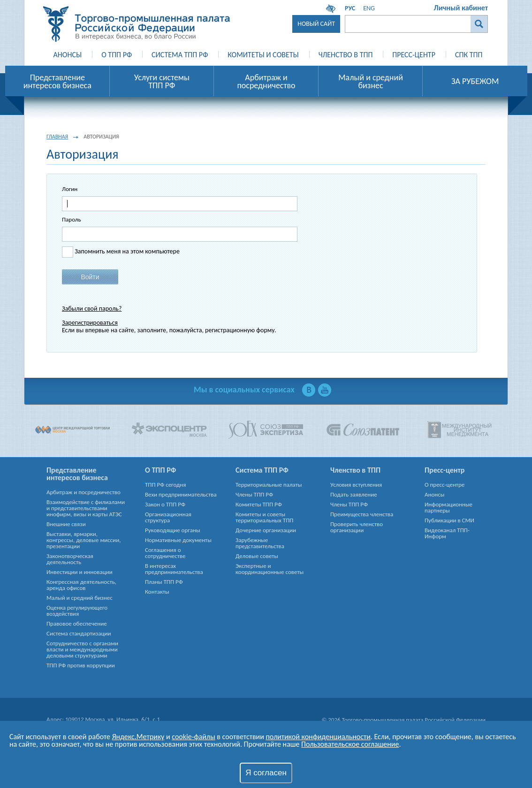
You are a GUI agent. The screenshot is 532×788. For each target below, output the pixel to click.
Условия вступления (356, 485)
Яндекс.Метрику (138, 737)
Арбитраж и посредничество (84, 492)
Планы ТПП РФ (164, 582)
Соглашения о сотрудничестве (165, 553)
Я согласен (266, 773)
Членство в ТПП (346, 55)
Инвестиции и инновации (80, 572)
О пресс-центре (445, 485)
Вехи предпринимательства (181, 494)
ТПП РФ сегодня (165, 485)
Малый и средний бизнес (80, 598)
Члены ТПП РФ (254, 494)
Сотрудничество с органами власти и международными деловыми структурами (82, 649)
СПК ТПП (469, 55)
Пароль (72, 219)
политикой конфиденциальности (318, 737)
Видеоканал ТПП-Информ (447, 533)
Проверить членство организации (357, 527)
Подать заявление (354, 494)
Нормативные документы (178, 540)
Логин (70, 189)
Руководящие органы (173, 530)
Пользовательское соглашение (350, 744)
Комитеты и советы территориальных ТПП (264, 517)
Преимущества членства (362, 514)
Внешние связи (66, 524)
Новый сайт (316, 24)
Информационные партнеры (448, 507)
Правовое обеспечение (77, 624)
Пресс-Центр (414, 55)
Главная (57, 137)
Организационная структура (168, 517)
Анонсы (68, 55)
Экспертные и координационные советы (270, 569)
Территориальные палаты (269, 485)
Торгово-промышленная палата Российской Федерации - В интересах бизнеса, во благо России (137, 24)
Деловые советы (257, 556)
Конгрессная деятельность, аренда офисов (81, 585)
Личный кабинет (461, 8)
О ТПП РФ (117, 55)
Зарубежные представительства (260, 543)
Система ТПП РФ (180, 55)
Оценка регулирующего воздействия (77, 611)
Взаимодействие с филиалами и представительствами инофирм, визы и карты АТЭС (86, 508)
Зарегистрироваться (90, 323)
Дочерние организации (266, 530)
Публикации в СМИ (449, 520)
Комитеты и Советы (263, 55)
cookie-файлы (193, 737)
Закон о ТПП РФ (165, 504)
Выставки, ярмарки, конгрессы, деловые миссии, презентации (84, 540)
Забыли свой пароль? (92, 309)
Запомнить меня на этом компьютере (126, 251)
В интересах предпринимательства (174, 569)
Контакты (157, 592)
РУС (350, 8)
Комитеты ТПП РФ (259, 504)
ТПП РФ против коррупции (81, 665)
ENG (369, 8)
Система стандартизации (79, 633)
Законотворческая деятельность (70, 559)
